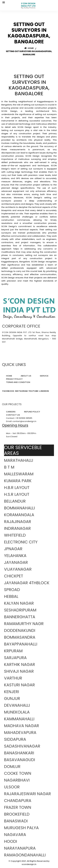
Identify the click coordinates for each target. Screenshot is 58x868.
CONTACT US (13, 415)
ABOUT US (26, 376)
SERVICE (44, 376)
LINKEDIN (44, 391)
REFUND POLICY (32, 412)
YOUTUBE (34, 391)
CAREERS (11, 412)
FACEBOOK (8, 391)
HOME (9, 376)
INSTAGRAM (21, 391)
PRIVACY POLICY (14, 379)
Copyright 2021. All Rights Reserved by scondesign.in (30, 863)
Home (29, 48)
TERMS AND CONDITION (18, 382)
